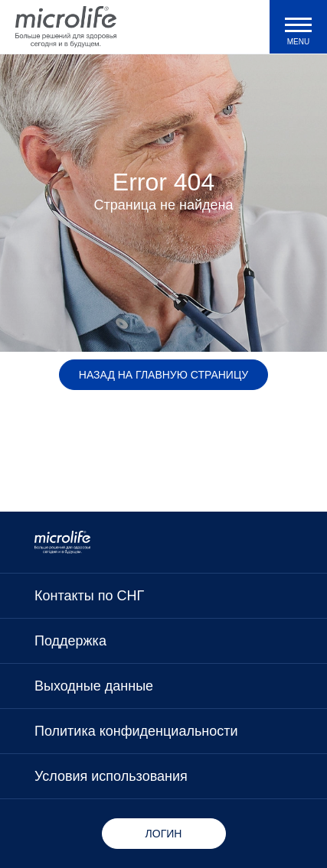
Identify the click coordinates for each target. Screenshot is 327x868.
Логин (164, 834)
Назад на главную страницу (163, 375)
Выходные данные (94, 686)
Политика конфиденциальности (136, 731)
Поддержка (70, 641)
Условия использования (111, 776)
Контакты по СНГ (89, 596)
